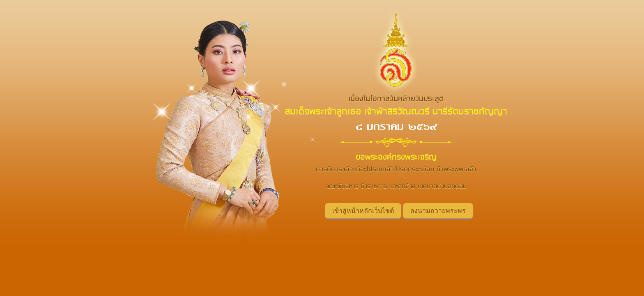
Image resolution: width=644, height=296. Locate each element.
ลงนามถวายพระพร (438, 211)
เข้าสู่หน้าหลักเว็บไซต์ (363, 211)
